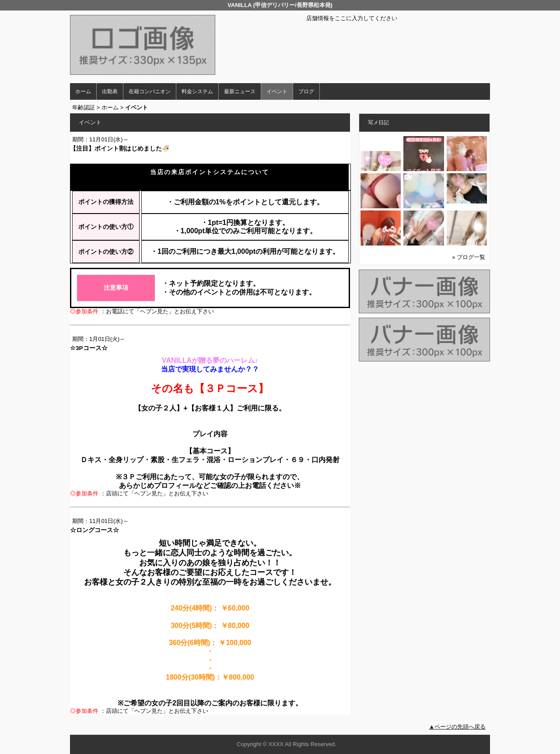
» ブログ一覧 (469, 257)
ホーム (83, 91)
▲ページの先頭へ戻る (457, 727)
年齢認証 (84, 107)
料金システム (197, 91)
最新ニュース (240, 91)
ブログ (306, 91)
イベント (277, 91)
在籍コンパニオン (150, 91)
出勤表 (110, 91)
